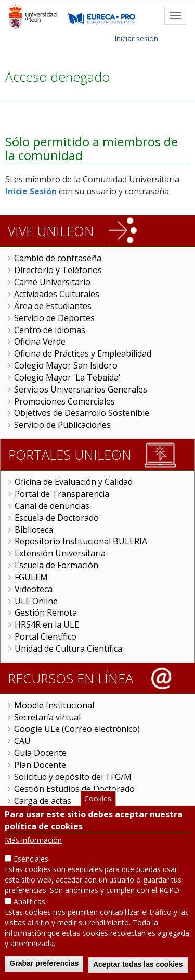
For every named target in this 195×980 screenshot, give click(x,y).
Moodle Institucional (54, 705)
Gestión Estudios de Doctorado (74, 789)
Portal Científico (45, 636)
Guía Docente (40, 753)
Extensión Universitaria (60, 553)
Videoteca (34, 589)
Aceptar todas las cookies (138, 966)
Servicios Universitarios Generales (81, 389)
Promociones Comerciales (64, 401)
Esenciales (31, 861)
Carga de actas (43, 801)
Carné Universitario (52, 282)
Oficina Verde (40, 341)
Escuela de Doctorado (57, 518)
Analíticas (29, 904)
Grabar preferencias (44, 965)
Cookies (98, 800)
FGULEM (31, 577)
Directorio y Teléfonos (58, 270)
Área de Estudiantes (53, 306)
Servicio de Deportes (54, 318)
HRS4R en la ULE (47, 624)
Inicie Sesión (31, 191)
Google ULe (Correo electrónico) (77, 729)
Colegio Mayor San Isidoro (66, 365)
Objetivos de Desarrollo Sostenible (82, 413)
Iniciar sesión (136, 38)
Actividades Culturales (57, 294)
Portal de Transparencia (62, 494)
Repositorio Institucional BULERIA (81, 541)
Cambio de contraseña (58, 258)
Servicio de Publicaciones (62, 425)
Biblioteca (34, 530)
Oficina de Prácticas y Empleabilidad (83, 353)
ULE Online (36, 601)
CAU (22, 741)
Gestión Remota (46, 612)
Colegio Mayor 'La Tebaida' (67, 377)
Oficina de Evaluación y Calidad (74, 482)
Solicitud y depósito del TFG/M (73, 777)
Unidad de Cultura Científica (68, 648)
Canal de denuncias (52, 506)
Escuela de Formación (56, 565)
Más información (33, 842)
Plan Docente (40, 765)
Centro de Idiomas (50, 330)
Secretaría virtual (47, 717)
